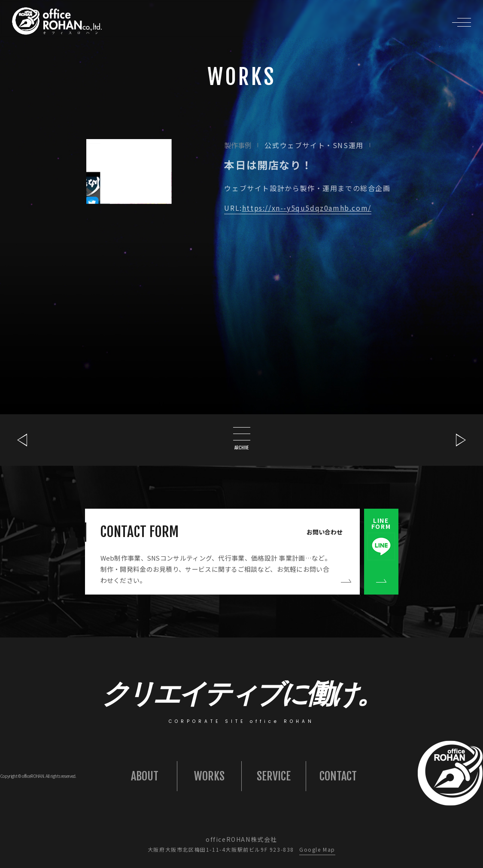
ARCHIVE (242, 439)
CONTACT (338, 776)
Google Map (317, 849)
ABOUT (145, 776)
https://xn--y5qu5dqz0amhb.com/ (307, 208)
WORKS (209, 776)
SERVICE (274, 776)
